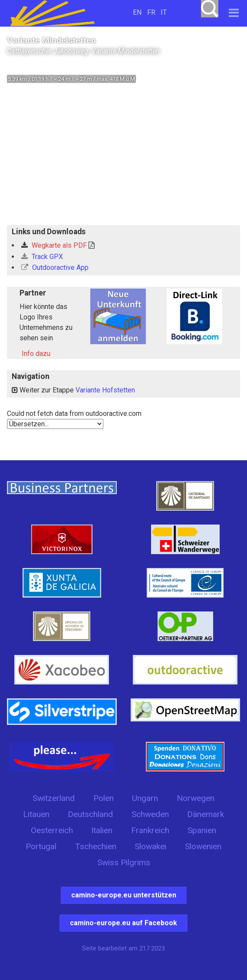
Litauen (36, 814)
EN (137, 12)
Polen (104, 798)
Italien (102, 830)
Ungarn (145, 798)
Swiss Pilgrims (124, 862)
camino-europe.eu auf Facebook (123, 923)
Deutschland (90, 814)
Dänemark (206, 814)
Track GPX (42, 257)
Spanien (202, 830)
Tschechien (96, 846)
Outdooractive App (55, 267)
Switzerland (54, 798)
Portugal (41, 846)
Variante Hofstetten (105, 390)
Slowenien (203, 846)
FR (151, 12)
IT (164, 12)
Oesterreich (52, 830)
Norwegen (196, 798)
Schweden (150, 814)
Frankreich (150, 830)
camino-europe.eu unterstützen (124, 895)
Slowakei (150, 846)
